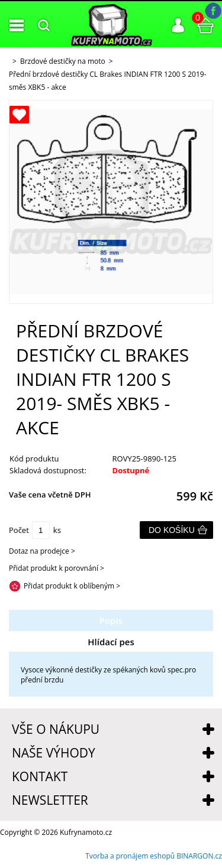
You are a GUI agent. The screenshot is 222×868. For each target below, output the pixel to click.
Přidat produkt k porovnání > (57, 568)
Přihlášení (178, 25)
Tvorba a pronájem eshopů (130, 856)
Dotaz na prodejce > (42, 551)
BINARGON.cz (199, 856)
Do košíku (172, 530)
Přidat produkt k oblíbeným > (72, 586)
